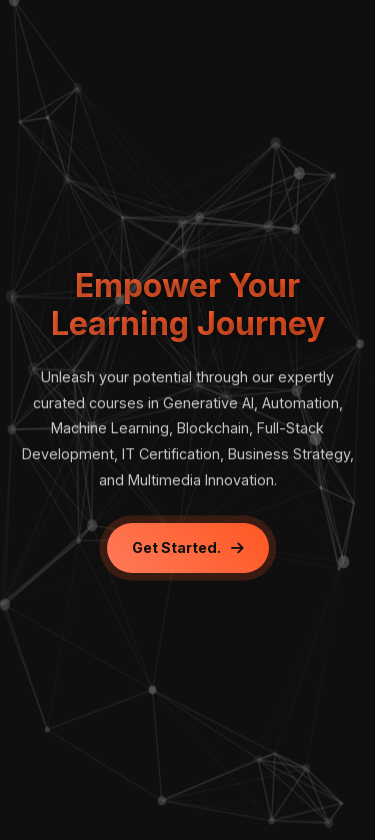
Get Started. (188, 547)
